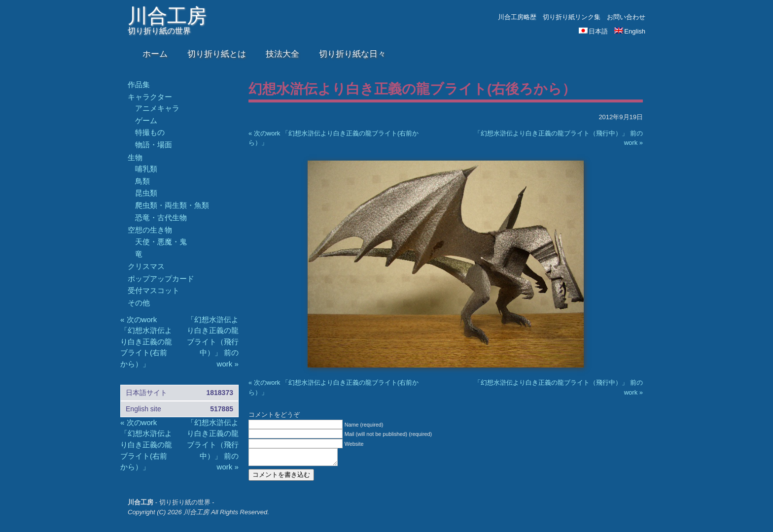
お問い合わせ (626, 17)
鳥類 (142, 181)
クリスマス (146, 266)
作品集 (139, 84)
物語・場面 (154, 145)
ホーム (155, 54)
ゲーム (146, 120)
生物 (135, 157)
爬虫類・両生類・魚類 (172, 205)
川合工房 (167, 16)
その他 (139, 303)
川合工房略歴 (517, 17)
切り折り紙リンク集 (572, 17)
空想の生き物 (150, 230)
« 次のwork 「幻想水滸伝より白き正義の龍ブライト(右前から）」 (146, 342)
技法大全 (282, 54)
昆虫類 (146, 193)
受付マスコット (154, 290)
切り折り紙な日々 (352, 54)
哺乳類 (146, 169)
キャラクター (150, 97)
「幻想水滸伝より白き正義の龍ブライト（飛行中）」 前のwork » (213, 342)
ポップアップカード (161, 279)
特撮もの (150, 132)
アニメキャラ (157, 108)
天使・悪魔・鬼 (161, 242)
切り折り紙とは (217, 54)
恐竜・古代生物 (161, 217)
